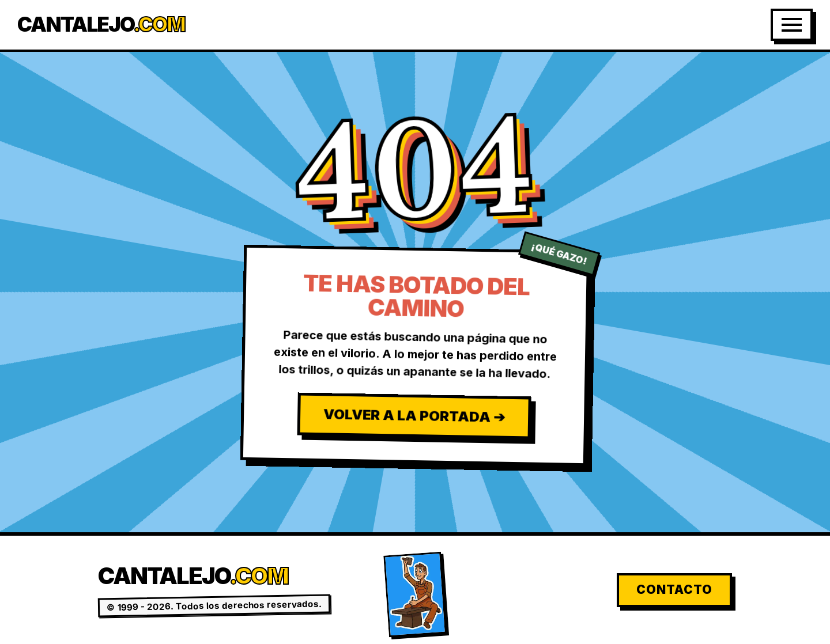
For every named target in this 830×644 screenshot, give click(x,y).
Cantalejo (101, 24)
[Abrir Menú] (792, 25)
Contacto (674, 590)
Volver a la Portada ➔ (414, 415)
